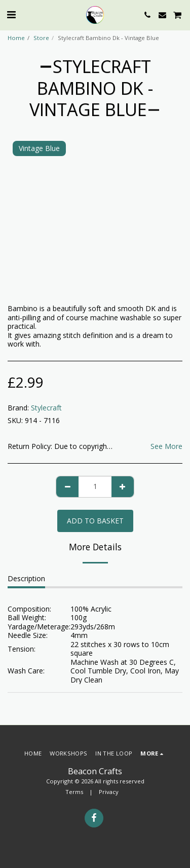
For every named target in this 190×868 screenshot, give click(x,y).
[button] (11, 14)
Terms (74, 792)
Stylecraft (46, 408)
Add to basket (95, 521)
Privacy (109, 792)
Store (41, 38)
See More (166, 446)
